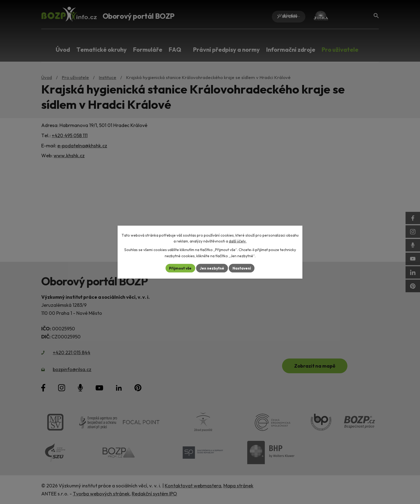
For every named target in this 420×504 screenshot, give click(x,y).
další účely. (238, 241)
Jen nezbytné (212, 268)
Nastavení (242, 268)
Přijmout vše (180, 268)
